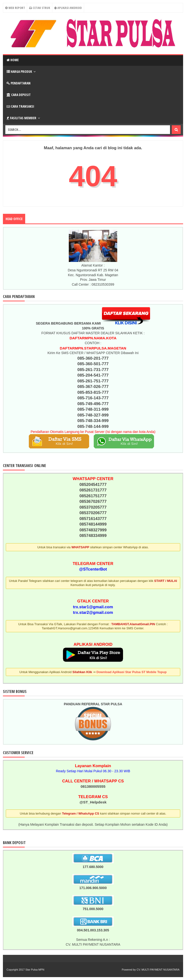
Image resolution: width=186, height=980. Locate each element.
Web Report (15, 8)
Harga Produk (19, 71)
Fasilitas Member (21, 118)
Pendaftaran (19, 83)
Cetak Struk (40, 8)
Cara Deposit (19, 95)
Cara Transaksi (20, 106)
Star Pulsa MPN (35, 970)
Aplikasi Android (68, 8)
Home (13, 60)
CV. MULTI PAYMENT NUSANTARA (158, 970)
